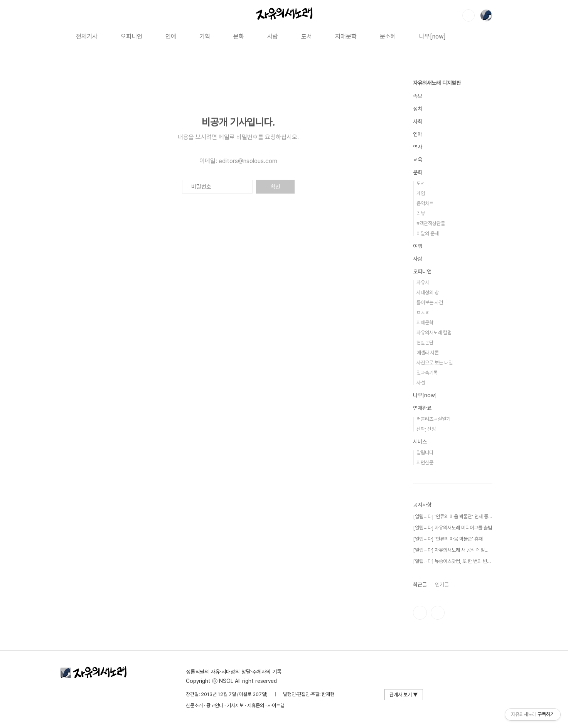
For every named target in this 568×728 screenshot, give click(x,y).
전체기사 (87, 36)
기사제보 (235, 705)
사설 (421, 383)
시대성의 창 (428, 292)
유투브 (438, 613)
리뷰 (421, 213)
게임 (421, 193)
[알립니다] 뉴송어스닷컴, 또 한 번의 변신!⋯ (453, 561)
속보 (418, 96)
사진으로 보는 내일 (435, 363)
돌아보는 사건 (430, 302)
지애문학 (346, 36)
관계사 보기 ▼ (404, 695)
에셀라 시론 (428, 353)
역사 (418, 147)
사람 (273, 36)
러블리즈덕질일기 (433, 419)
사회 (418, 121)
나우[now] (432, 36)
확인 (275, 187)
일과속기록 (427, 373)
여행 (418, 246)
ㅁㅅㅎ (423, 313)
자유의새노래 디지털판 (437, 83)
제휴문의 (256, 705)
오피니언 (131, 36)
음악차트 (425, 203)
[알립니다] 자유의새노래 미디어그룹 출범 (453, 528)
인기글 (442, 585)
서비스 (420, 442)
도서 (307, 36)
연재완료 (422, 408)
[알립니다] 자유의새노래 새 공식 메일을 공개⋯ (453, 550)
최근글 (420, 585)
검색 (469, 15)
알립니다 (425, 452)
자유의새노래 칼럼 (434, 333)
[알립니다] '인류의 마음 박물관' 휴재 (448, 539)
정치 (418, 109)
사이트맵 (276, 705)
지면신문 (425, 463)
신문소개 (194, 705)
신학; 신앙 (426, 429)
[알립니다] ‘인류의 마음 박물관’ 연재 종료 (453, 517)
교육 (418, 160)
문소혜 (388, 36)
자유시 (423, 282)
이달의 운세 (428, 233)
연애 (171, 36)
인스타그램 (420, 613)
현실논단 (425, 343)
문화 (239, 36)
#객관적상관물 (431, 223)
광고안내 (215, 705)
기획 (205, 36)
